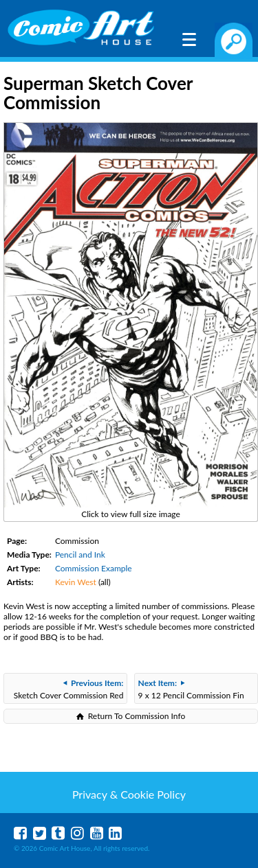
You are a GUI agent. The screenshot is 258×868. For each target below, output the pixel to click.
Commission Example (94, 568)
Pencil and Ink (80, 555)
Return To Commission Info (137, 716)
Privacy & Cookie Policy (129, 794)
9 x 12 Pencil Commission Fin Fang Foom (191, 691)
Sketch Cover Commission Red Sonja (69, 691)
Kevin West (76, 582)
